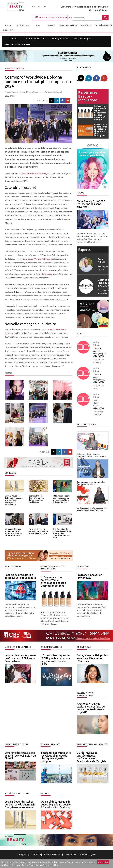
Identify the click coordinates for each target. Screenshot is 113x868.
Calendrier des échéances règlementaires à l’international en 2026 (91, 456)
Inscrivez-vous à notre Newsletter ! (52, 18)
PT (45, 6)
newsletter (71, 854)
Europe (13, 39)
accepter (103, 862)
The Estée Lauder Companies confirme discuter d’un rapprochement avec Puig (62, 533)
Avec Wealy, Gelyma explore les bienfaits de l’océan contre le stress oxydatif (91, 708)
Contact (35, 854)
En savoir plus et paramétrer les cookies (40, 865)
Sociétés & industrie (14, 68)
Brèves (45, 793)
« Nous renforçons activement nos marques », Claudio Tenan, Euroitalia (13, 532)
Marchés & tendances (18, 647)
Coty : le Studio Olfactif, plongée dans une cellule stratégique (36, 499)
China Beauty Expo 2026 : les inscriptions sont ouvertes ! (92, 204)
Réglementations (51, 647)
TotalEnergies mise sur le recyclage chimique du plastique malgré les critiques (56, 757)
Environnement (50, 744)
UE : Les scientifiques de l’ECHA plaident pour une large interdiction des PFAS (55, 660)
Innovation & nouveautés (93, 744)
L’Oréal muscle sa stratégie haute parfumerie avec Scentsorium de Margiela (92, 757)
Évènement (8, 30)
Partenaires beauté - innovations (88, 96)
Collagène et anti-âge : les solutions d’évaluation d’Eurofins (92, 658)
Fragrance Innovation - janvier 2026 (90, 576)
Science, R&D (84, 647)
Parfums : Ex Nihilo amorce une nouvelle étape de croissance (38, 531)
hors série (85, 25)
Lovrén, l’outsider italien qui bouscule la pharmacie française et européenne (14, 500)
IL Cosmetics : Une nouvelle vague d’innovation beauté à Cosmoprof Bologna (54, 581)
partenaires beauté (69, 25)
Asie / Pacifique (82, 39)
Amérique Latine (60, 39)
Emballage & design (16, 744)
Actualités (22, 25)
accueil (9, 25)
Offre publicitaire (52, 854)
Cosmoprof (47, 274)
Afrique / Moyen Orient (17, 44)
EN (39, 6)
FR (34, 6)
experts (52, 25)
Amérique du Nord (36, 39)
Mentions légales (88, 854)
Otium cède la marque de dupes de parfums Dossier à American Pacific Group (56, 804)
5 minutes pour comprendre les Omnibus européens (91, 483)
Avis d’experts (13, 566)
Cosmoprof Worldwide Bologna (35, 173)
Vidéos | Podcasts (103, 25)
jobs (38, 25)
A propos (22, 854)
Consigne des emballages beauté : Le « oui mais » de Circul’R (20, 756)
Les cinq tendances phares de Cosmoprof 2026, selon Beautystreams (20, 658)
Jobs (79, 334)
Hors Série (83, 566)
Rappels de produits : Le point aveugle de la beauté (20, 576)
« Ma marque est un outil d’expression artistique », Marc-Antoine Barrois (62, 499)
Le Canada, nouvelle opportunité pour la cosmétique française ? (92, 509)
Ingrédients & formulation (85, 694)
